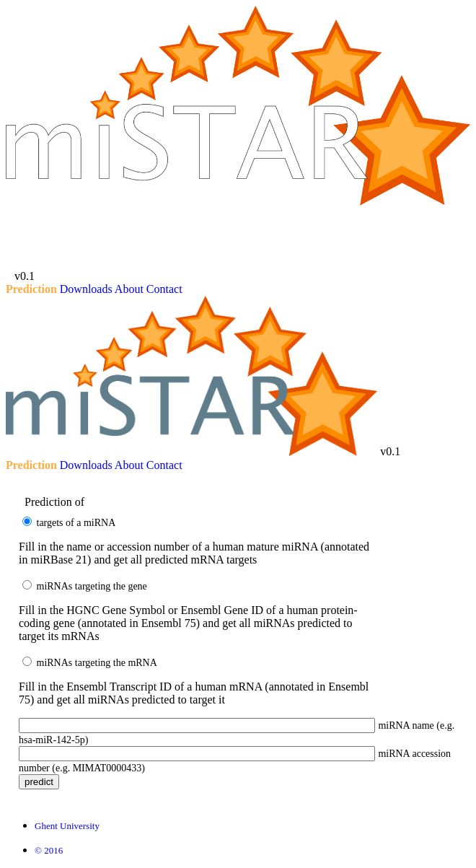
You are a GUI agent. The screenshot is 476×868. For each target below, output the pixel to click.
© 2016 (49, 850)
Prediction (31, 289)
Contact (164, 289)
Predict (39, 782)
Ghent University (67, 826)
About (129, 289)
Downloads (86, 289)
